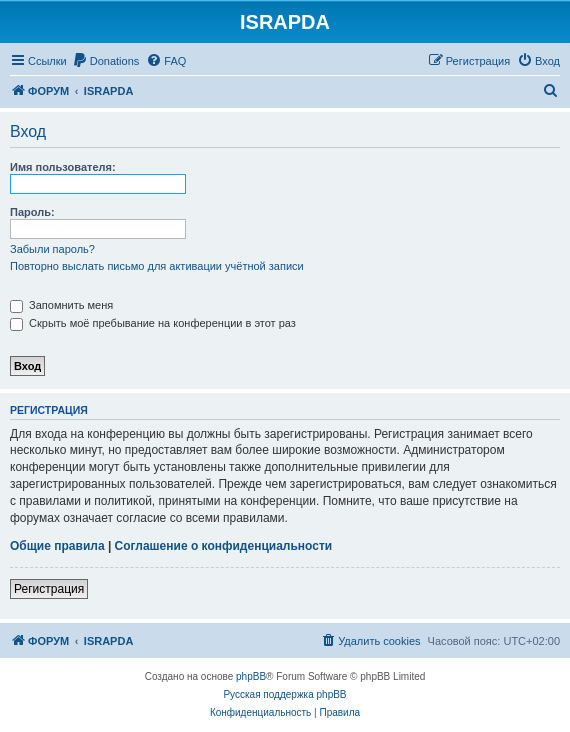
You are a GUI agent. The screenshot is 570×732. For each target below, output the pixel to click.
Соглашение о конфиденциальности (224, 546)
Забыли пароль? (52, 249)
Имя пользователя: (63, 167)
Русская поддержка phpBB (284, 694)
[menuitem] (106, 61)
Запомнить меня (61, 305)
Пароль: (32, 212)
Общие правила (57, 546)
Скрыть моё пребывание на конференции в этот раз (153, 323)
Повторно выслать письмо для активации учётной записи (157, 266)
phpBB (251, 676)
